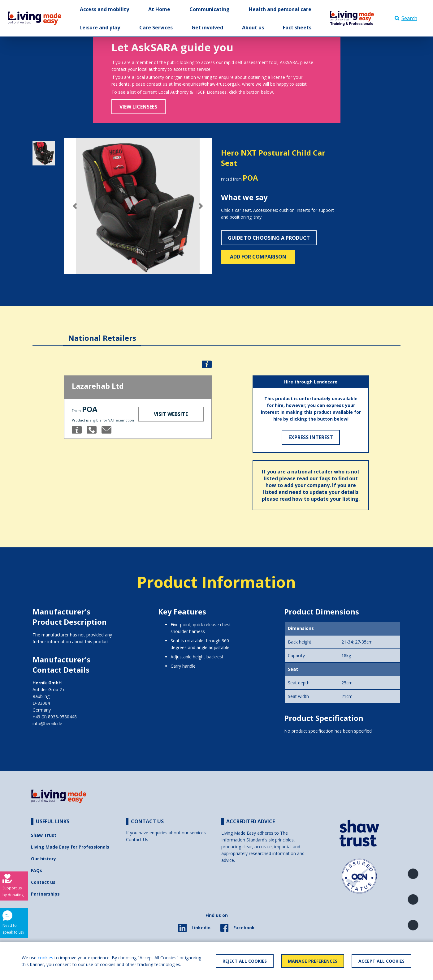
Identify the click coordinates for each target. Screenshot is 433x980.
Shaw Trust (44, 835)
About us (253, 28)
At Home (159, 9)
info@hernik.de (47, 723)
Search (406, 18)
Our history (43, 859)
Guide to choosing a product (269, 238)
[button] (75, 206)
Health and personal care (280, 9)
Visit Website (171, 414)
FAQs (37, 870)
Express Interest (311, 437)
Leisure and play (100, 28)
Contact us (43, 882)
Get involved (207, 28)
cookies (45, 958)
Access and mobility (104, 9)
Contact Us (137, 839)
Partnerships (45, 894)
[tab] (102, 333)
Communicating (210, 9)
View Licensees (138, 107)
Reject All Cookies (245, 961)
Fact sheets (297, 28)
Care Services (156, 28)
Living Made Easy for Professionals (70, 847)
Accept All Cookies (381, 961)
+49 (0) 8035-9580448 (55, 717)
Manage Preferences (313, 961)
